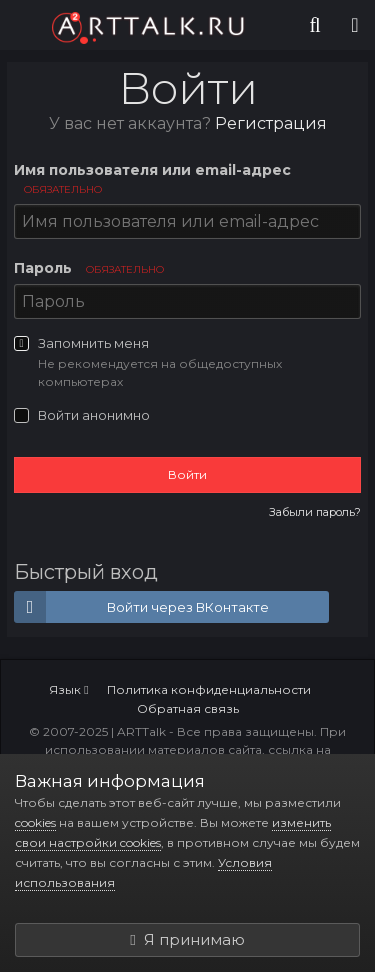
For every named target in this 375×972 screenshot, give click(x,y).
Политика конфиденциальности (209, 689)
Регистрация (271, 123)
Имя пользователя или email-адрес (152, 178)
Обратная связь (188, 708)
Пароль (89, 268)
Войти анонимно (94, 415)
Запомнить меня (93, 343)
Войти (187, 474)
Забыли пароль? (315, 512)
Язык (68, 689)
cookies (35, 822)
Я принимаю (187, 939)
